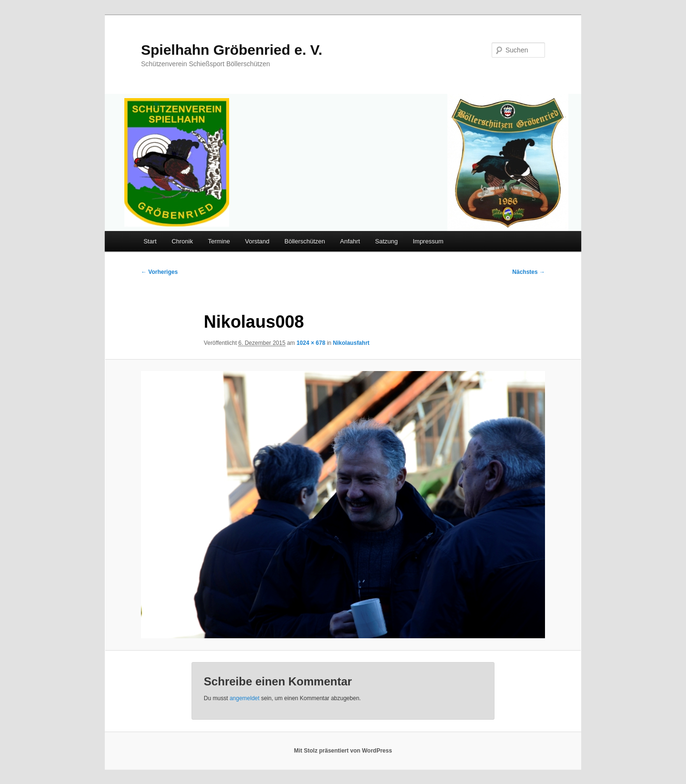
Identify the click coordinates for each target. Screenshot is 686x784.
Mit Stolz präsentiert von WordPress (343, 751)
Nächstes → (529, 272)
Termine (219, 241)
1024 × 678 (311, 343)
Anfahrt (350, 241)
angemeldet (245, 698)
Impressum (428, 241)
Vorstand (257, 241)
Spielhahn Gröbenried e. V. (232, 50)
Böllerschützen (305, 241)
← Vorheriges (159, 272)
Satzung (386, 241)
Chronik (182, 241)
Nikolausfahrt (351, 343)
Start (150, 241)
